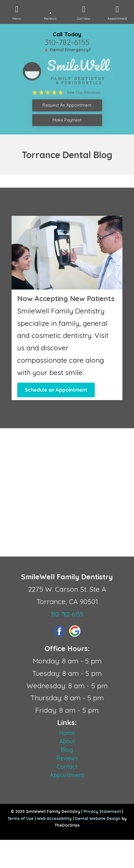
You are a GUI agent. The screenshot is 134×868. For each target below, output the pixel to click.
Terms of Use (21, 818)
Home (67, 733)
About (67, 741)
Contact (67, 767)
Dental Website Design (98, 818)
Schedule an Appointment (56, 390)
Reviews (67, 758)
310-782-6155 (67, 42)
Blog (67, 750)
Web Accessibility (54, 818)
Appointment (67, 775)
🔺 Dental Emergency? (67, 50)
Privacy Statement (102, 811)
